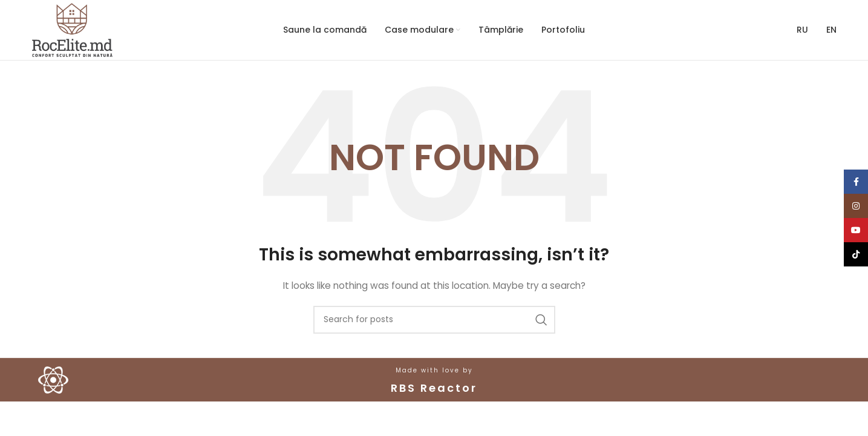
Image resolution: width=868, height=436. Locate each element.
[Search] (434, 320)
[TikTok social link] (856, 254)
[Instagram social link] (856, 206)
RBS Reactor (434, 388)
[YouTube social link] (856, 230)
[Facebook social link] (856, 182)
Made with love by (434, 370)
